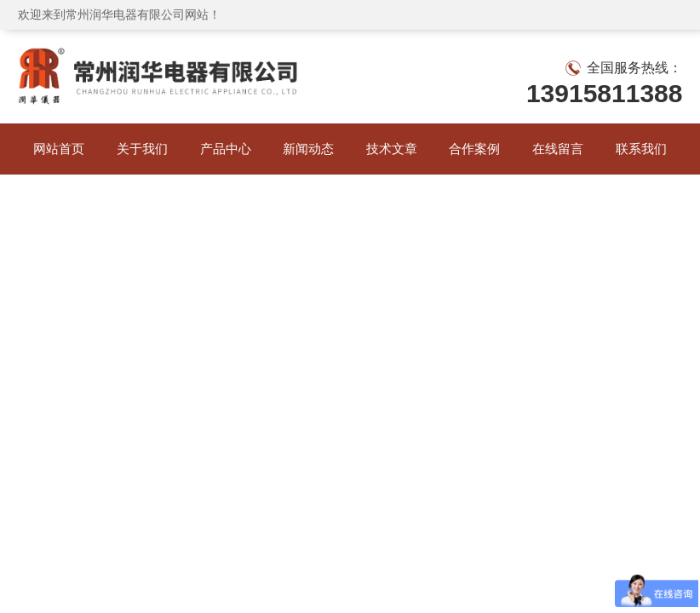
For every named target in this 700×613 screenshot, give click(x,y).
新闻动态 (308, 149)
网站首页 (59, 149)
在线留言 (558, 149)
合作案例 (474, 149)
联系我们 (641, 149)
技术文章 (392, 149)
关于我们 (142, 149)
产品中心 (226, 149)
